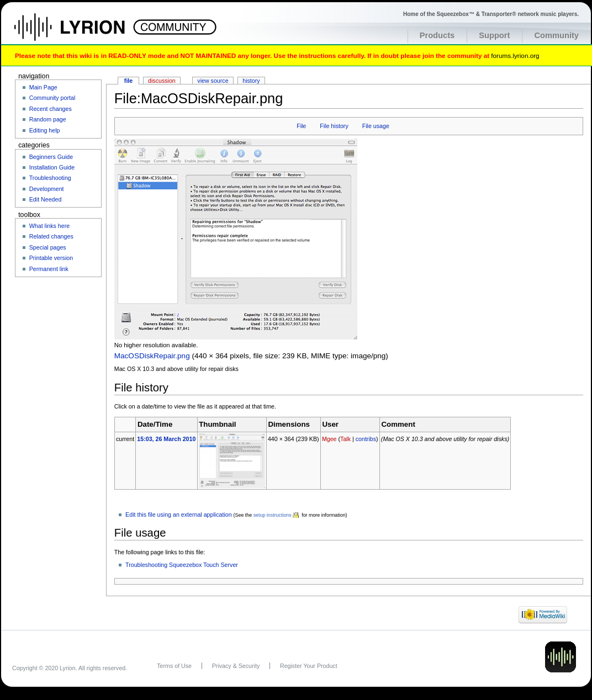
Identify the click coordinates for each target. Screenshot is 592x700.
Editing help (45, 130)
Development (47, 189)
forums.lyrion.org (515, 55)
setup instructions (273, 515)
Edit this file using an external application (179, 515)
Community (556, 35)
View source (213, 81)
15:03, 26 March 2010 (166, 439)
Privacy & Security (236, 666)
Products (437, 35)
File (301, 126)
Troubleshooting (50, 178)
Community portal (52, 98)
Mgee (329, 439)
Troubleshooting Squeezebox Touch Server (182, 565)
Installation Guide (52, 167)
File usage (376, 126)
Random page (48, 119)
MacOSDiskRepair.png (152, 356)
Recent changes (51, 109)
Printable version (51, 258)
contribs (366, 439)
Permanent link (49, 269)
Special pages (48, 247)
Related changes (51, 236)
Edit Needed (46, 199)
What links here (49, 226)
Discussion (162, 81)
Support (494, 35)
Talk (345, 439)
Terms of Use (174, 666)
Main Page (43, 87)
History (251, 81)
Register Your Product (309, 666)
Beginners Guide (51, 157)
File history (334, 126)
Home (81, 33)
